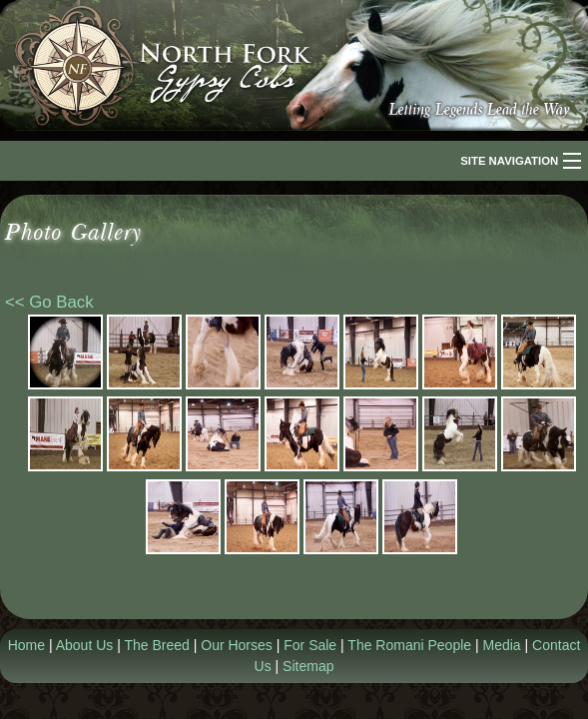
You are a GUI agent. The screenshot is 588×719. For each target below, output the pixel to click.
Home (26, 645)
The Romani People (409, 645)
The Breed (156, 645)
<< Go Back (49, 302)
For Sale (310, 645)
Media (502, 645)
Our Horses (237, 645)
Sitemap (308, 666)
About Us (85, 645)
